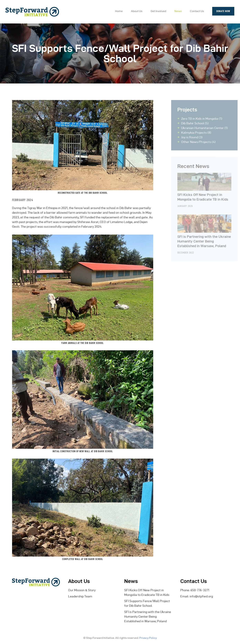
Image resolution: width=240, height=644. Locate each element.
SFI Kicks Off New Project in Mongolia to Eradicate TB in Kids (207, 187)
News (178, 11)
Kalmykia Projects (197, 133)
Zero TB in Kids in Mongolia (203, 119)
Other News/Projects (199, 142)
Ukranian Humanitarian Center (206, 128)
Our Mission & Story (82, 590)
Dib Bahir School (196, 123)
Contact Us (197, 11)
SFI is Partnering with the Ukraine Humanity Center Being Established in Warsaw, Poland (207, 231)
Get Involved (158, 11)
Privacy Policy (148, 638)
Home (119, 11)
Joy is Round (193, 137)
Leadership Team (80, 596)
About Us (137, 11)
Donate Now (223, 11)
